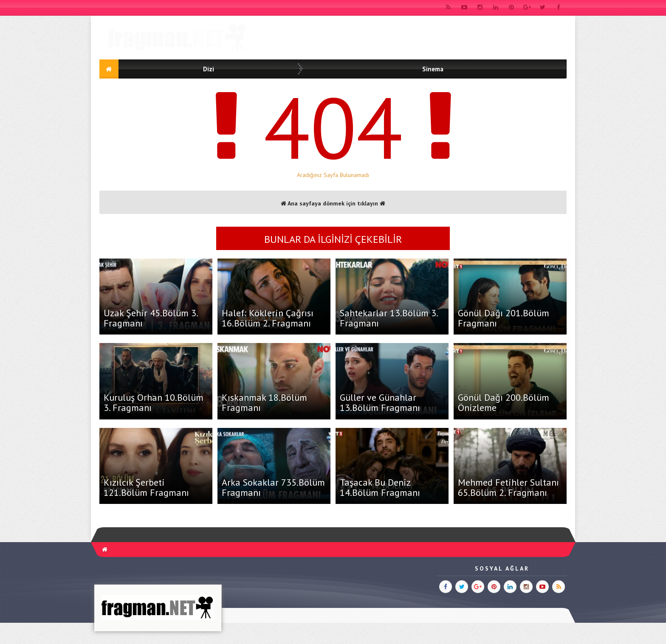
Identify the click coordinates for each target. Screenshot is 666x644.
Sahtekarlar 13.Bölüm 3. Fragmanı (389, 318)
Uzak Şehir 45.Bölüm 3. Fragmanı (151, 318)
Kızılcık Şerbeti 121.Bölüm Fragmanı (146, 487)
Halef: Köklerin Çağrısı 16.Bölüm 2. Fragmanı (268, 318)
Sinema (433, 69)
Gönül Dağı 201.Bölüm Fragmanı (504, 318)
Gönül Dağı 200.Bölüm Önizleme (504, 402)
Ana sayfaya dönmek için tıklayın (333, 203)
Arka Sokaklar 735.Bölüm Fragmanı (273, 487)
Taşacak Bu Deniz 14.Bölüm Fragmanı (380, 487)
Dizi (209, 69)
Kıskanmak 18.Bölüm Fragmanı (264, 402)
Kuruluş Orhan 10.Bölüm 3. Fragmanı (154, 402)
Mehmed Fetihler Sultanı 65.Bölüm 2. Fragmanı (508, 487)
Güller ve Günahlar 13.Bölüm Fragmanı (380, 402)
